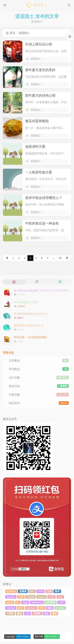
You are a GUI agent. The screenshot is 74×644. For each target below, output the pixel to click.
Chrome (11, 608)
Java (60, 597)
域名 (50, 608)
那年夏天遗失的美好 (40, 70)
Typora (42, 597)
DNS (42, 608)
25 (60, 258)
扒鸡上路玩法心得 (39, 44)
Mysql (10, 602)
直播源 (23, 591)
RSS (32, 591)
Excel (40, 591)
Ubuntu (30, 597)
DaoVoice (31, 608)
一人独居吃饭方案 (39, 172)
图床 (57, 591)
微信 (20, 614)
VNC (61, 602)
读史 (46, 614)
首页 (11, 33)
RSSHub (60, 608)
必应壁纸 (51, 602)
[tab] (14, 282)
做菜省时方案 (35, 147)
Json (28, 614)
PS (18, 602)
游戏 (54, 614)
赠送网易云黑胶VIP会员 (29, 326)
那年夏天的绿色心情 (40, 96)
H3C (21, 608)
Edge (25, 602)
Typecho (11, 597)
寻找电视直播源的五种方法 (30, 314)
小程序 (10, 614)
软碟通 (37, 614)
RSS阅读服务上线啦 (26, 302)
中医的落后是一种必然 (42, 223)
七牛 (21, 597)
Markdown (37, 602)
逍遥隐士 (36, 59)
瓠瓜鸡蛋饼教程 (37, 121)
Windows (11, 591)
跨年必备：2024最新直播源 (30, 337)
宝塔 (49, 591)
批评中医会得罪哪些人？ (44, 198)
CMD (52, 597)
